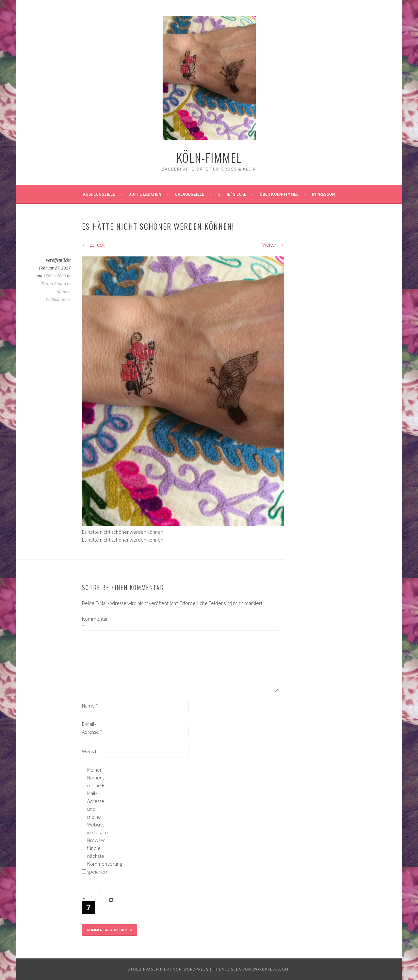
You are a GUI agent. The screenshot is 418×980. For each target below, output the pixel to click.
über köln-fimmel (279, 194)
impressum (324, 194)
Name (90, 706)
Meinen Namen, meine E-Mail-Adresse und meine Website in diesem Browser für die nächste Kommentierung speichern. (98, 821)
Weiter (273, 245)
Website (91, 751)
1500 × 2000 (55, 276)
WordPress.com (271, 969)
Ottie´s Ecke (232, 194)
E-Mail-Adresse (92, 728)
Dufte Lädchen (145, 194)
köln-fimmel (209, 157)
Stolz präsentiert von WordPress (168, 969)
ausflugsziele (99, 194)
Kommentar (92, 623)
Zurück (93, 245)
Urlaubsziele (189, 194)
